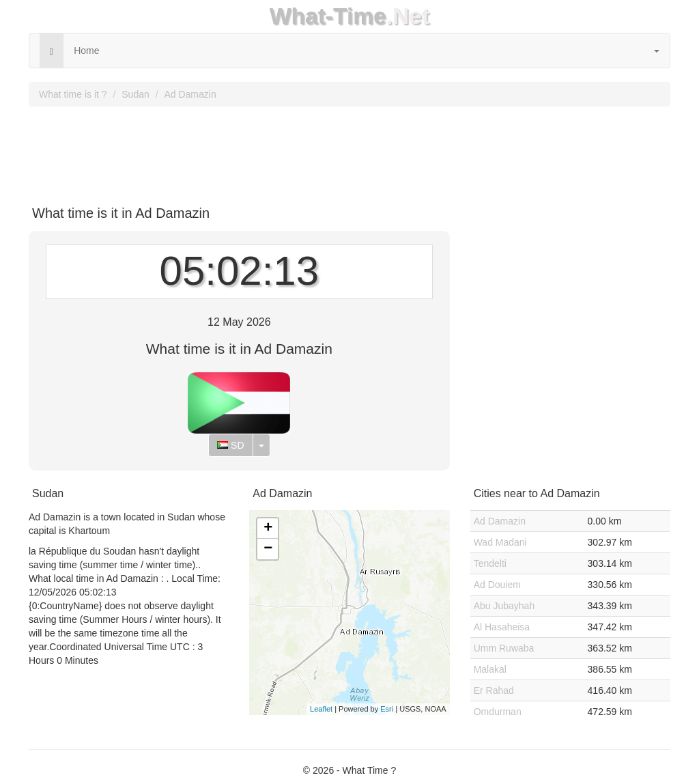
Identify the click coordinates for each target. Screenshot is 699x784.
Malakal (490, 669)
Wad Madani (500, 542)
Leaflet (321, 709)
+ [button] (268, 529)
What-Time (328, 16)
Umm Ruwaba (504, 648)
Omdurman (498, 712)
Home (86, 51)
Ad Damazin (190, 94)
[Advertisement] (349, 151)
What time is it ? (73, 94)
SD (230, 445)
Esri (387, 709)
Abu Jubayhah (504, 606)
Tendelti (490, 563)
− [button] (268, 549)
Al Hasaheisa (502, 627)
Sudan (135, 94)
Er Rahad (494, 690)
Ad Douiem (497, 585)
